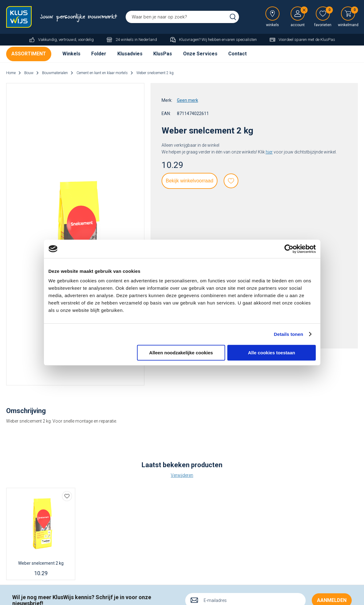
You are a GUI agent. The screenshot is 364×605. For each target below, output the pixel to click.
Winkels (71, 54)
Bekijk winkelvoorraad (190, 181)
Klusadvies (130, 54)
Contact (237, 54)
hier (269, 152)
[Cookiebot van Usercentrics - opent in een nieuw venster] (289, 249)
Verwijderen (182, 475)
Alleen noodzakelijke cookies (181, 353)
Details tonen (289, 334)
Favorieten (231, 181)
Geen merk (188, 100)
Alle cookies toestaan (271, 353)
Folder (99, 54)
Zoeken (233, 17)
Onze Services (200, 54)
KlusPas (163, 54)
